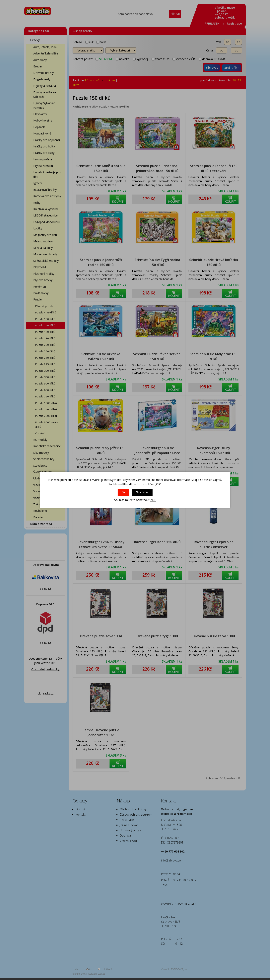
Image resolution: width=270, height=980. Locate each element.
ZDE (153, 500)
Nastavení (142, 492)
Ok (123, 492)
